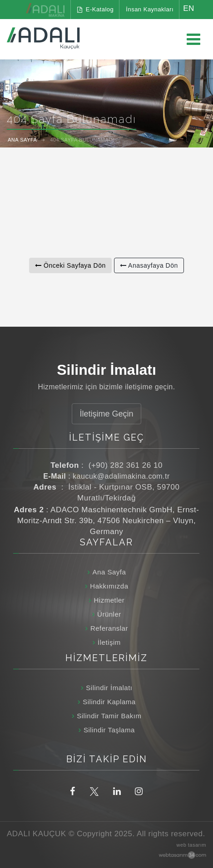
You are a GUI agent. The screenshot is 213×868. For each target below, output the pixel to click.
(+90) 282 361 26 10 (126, 465)
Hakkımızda (109, 586)
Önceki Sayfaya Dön (70, 265)
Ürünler (109, 614)
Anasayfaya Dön (149, 265)
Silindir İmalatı (109, 688)
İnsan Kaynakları (150, 9)
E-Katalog (95, 9)
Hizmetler (109, 600)
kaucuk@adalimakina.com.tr (121, 476)
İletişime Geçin (106, 414)
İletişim (109, 642)
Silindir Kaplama (109, 702)
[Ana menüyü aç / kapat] (193, 39)
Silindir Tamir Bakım (109, 716)
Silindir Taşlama (109, 730)
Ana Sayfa (109, 572)
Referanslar (109, 628)
